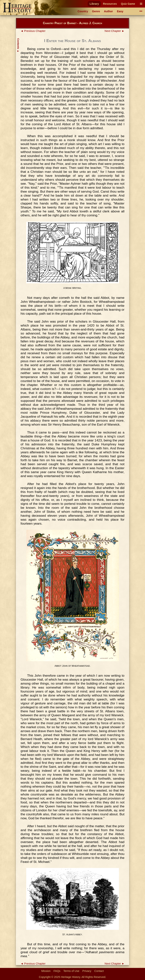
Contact (99, 971)
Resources (110, 4)
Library (94, 4)
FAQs (57, 971)
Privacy (87, 971)
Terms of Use (71, 971)
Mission (46, 971)
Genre (96, 11)
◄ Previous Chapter (33, 31)
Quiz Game (128, 4)
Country (83, 11)
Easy (120, 11)
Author (108, 11)
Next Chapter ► (115, 31)
